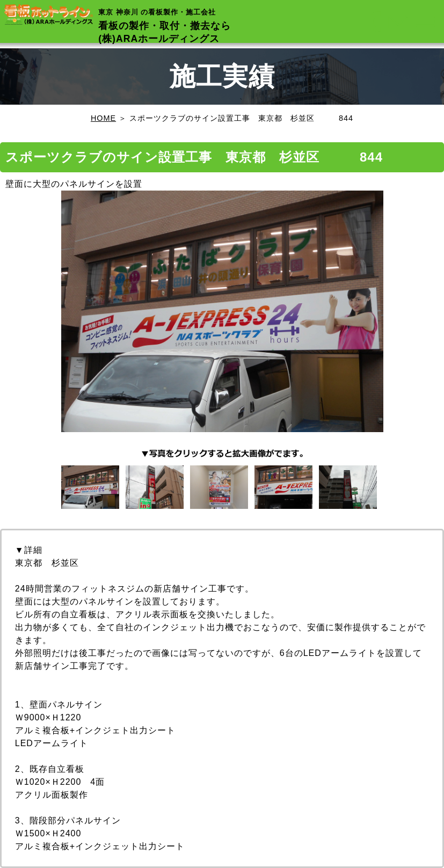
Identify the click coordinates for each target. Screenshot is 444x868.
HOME (103, 118)
